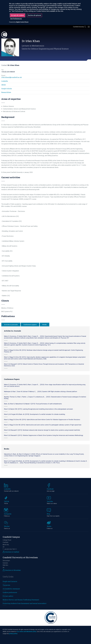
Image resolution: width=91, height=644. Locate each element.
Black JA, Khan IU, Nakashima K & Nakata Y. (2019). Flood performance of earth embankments (33, 404)
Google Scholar (7, 89)
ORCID (4, 85)
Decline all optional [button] (34, 15)
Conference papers (30, 325)
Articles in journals (11, 325)
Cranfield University (78, 27)
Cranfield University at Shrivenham (20, 557)
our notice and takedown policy (27, 632)
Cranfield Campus (11, 537)
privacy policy (13, 634)
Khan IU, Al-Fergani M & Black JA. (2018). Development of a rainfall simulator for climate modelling (34, 414)
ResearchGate (6, 92)
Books (45, 325)
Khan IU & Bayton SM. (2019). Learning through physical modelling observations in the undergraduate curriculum (38, 409)
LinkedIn (5, 81)
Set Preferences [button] (16, 19)
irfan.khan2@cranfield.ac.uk (12, 77)
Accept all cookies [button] (18, 15)
